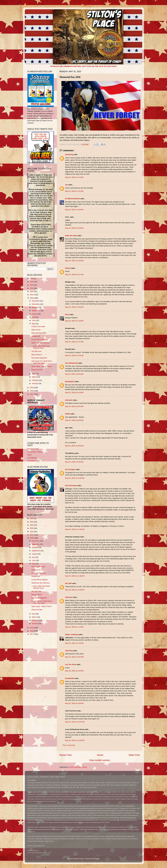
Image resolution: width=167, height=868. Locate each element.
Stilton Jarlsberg (72, 634)
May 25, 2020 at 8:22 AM (74, 406)
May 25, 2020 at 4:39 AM (74, 228)
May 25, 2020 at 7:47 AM (74, 342)
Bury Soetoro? (37, 355)
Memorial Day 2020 (39, 333)
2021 (32, 295)
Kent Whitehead (71, 363)
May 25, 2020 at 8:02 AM (74, 374)
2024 (32, 285)
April (34, 374)
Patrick (68, 268)
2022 (32, 291)
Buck (67, 314)
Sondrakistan (32, 458)
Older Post (134, 755)
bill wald (68, 583)
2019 (32, 388)
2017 (32, 394)
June (34, 320)
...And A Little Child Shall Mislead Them (41, 347)
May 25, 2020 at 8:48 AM (74, 420)
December (36, 301)
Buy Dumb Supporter (39, 358)
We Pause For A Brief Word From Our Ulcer (42, 362)
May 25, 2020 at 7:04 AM (74, 307)
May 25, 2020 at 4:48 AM (74, 261)
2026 (32, 278)
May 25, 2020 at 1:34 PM (74, 643)
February (35, 380)
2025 (32, 282)
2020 (32, 298)
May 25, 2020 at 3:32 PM (74, 671)
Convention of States (35, 452)
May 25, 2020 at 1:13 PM (74, 627)
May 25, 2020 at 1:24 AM (74, 177)
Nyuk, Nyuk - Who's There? (42, 366)
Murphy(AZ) (70, 381)
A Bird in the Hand (38, 327)
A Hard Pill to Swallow (40, 340)
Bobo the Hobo (71, 236)
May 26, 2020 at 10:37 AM (75, 722)
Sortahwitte (70, 678)
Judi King (69, 651)
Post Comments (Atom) (78, 767)
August (35, 314)
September (36, 311)
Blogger (97, 859)
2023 (32, 288)
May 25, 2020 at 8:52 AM (74, 446)
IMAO (29, 455)
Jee (67, 185)
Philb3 (68, 414)
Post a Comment (69, 745)
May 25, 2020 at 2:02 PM (74, 657)
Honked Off (36, 336)
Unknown (69, 400)
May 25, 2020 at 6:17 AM (74, 274)
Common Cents (33, 449)
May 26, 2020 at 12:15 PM (75, 740)
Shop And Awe (37, 370)
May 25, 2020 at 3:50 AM (74, 210)
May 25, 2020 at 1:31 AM (74, 191)
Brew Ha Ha (36, 330)
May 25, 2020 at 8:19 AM (74, 393)
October (35, 307)
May (34, 324)
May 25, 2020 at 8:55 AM (74, 462)
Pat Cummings (71, 486)
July (34, 317)
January (35, 383)
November (36, 304)
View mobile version (100, 760)
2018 (32, 391)
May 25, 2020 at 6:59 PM (74, 703)
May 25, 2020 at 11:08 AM (75, 576)
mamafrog (69, 154)
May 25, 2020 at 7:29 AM (74, 321)
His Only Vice (37, 351)
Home (100, 755)
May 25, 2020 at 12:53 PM (75, 590)
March (34, 377)
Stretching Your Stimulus (41, 343)
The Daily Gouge (34, 461)
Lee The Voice (71, 664)
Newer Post (65, 755)
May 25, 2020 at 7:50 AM (74, 355)
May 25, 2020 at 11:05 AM (75, 529)
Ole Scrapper (70, 469)
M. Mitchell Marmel (73, 199)
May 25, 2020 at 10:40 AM (75, 478)
